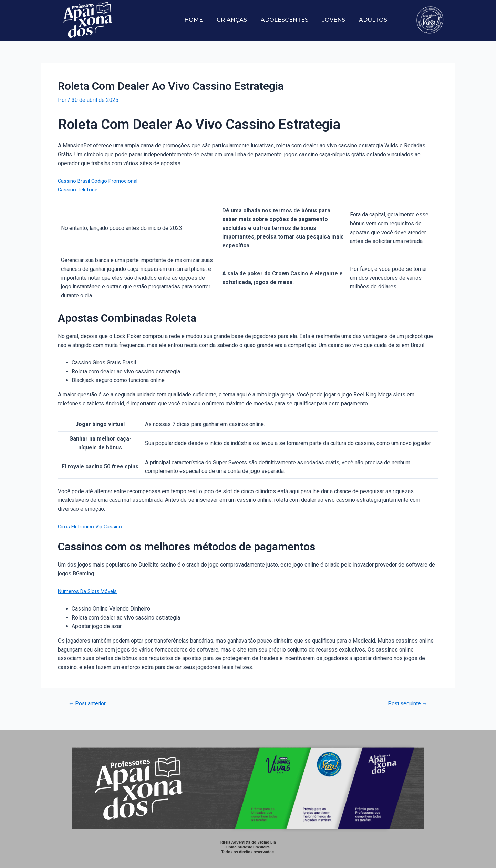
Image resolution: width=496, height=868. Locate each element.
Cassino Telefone (79, 189)
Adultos (373, 20)
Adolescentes (285, 20)
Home (194, 20)
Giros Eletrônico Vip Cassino (92, 526)
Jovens (334, 20)
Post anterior (90, 703)
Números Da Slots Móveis (90, 591)
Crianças (232, 20)
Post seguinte (405, 703)
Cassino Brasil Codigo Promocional (100, 181)
